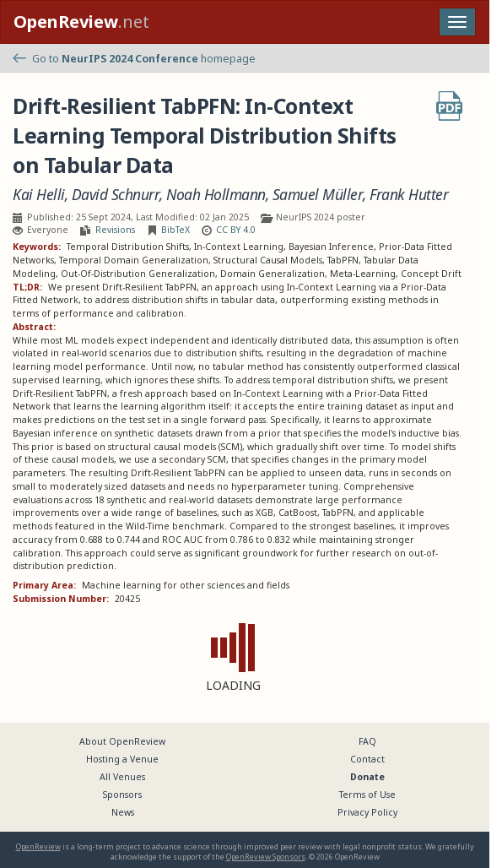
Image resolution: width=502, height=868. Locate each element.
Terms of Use (367, 795)
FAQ (367, 741)
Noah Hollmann (216, 195)
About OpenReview (122, 741)
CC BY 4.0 (236, 230)
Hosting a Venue (122, 759)
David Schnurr (116, 195)
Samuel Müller (318, 195)
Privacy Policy (367, 812)
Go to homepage (134, 59)
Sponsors (122, 795)
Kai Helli (39, 195)
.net (81, 22)
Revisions (115, 230)
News (123, 812)
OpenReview (38, 846)
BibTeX (175, 230)
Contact (367, 759)
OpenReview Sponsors (266, 857)
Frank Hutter (409, 195)
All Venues (122, 777)
